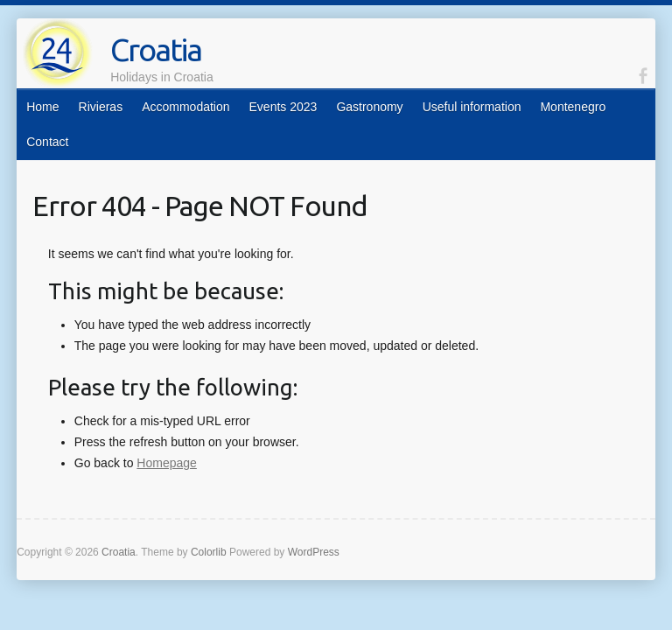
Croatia (156, 49)
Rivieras (101, 107)
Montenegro (573, 107)
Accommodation (185, 107)
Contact (47, 142)
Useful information (472, 107)
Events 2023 (283, 107)
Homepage (167, 463)
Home (42, 107)
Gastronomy (369, 107)
